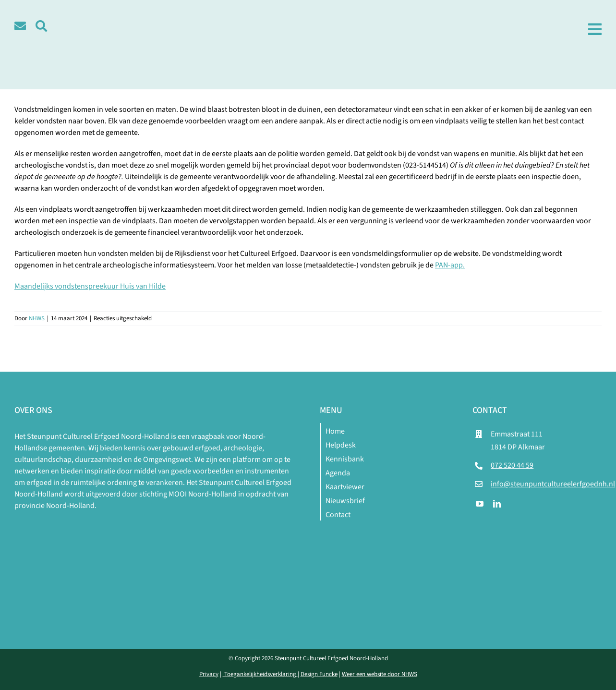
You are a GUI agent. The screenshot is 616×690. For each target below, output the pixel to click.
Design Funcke (319, 674)
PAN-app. (450, 265)
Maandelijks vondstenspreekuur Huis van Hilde (90, 286)
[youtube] (480, 504)
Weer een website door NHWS (380, 674)
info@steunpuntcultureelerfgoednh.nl (553, 484)
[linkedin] (497, 504)
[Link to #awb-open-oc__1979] (595, 29)
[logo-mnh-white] (156, 523)
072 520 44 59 (512, 465)
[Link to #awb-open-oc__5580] (41, 26)
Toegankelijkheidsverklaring (260, 674)
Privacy (209, 674)
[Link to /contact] (20, 26)
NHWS (37, 318)
